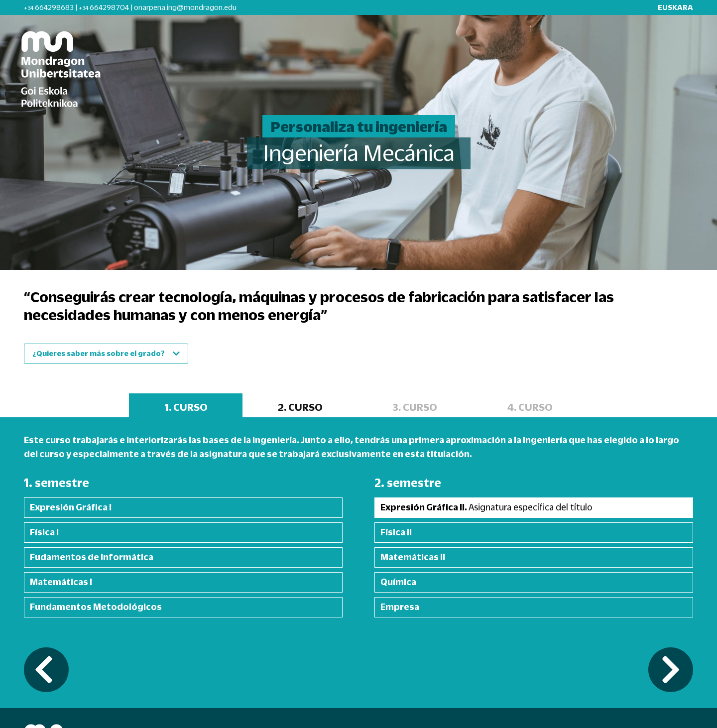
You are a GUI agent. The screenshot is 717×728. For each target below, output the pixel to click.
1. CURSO (186, 407)
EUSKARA (675, 7)
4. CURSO (530, 407)
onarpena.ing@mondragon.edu (185, 7)
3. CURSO (415, 407)
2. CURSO (300, 407)
